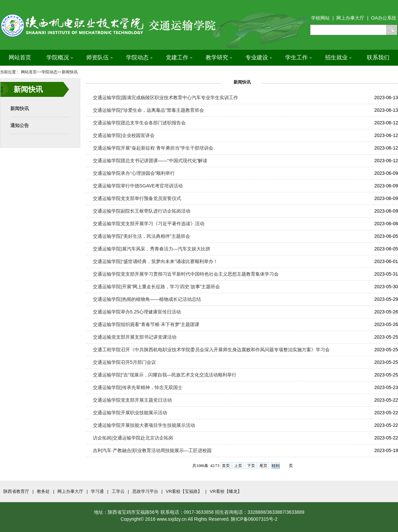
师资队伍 (99, 58)
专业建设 (259, 58)
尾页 (263, 466)
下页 (251, 466)
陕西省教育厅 (16, 491)
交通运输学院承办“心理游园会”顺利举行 (134, 173)
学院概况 (60, 58)
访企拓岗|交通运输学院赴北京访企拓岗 (133, 438)
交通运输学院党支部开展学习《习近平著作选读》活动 (149, 224)
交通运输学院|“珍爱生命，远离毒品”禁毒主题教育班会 (148, 110)
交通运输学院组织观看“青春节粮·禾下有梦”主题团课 (146, 324)
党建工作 (179, 58)
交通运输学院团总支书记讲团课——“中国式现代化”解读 (150, 161)
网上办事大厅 (70, 491)
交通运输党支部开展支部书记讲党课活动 (135, 337)
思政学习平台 (145, 491)
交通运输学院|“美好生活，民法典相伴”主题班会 (141, 236)
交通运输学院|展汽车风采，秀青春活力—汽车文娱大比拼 (152, 249)
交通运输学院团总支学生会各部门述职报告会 (139, 123)
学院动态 (139, 58)
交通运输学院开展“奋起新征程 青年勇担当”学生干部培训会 (153, 148)
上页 (238, 466)
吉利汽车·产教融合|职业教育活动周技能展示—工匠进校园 (152, 450)
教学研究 (219, 58)
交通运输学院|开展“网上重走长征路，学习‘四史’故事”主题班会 (156, 287)
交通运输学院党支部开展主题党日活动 (132, 400)
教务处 (43, 491)
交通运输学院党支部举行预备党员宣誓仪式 (137, 198)
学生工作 (298, 58)
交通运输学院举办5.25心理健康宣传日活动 (137, 312)
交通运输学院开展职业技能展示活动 (130, 413)
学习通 (97, 491)
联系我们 (378, 58)
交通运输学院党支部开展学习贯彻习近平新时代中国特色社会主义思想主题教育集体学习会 (186, 274)
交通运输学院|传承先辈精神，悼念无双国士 (138, 387)
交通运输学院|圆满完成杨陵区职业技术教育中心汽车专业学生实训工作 (166, 98)
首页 (226, 466)
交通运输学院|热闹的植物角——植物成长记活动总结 (147, 299)
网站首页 (20, 58)
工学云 (118, 491)
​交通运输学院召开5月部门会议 (124, 362)
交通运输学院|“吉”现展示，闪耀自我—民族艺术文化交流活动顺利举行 (165, 375)
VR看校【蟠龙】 (226, 491)
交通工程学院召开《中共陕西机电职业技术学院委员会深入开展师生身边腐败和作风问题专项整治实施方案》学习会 (211, 350)
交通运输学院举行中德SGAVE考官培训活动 (138, 186)
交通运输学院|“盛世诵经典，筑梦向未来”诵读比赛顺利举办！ (155, 261)
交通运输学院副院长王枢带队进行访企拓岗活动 (142, 211)
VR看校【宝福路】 (184, 491)
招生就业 (338, 58)
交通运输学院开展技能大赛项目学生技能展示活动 (144, 425)
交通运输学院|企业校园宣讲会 (124, 135)
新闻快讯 (20, 108)
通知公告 (20, 125)
